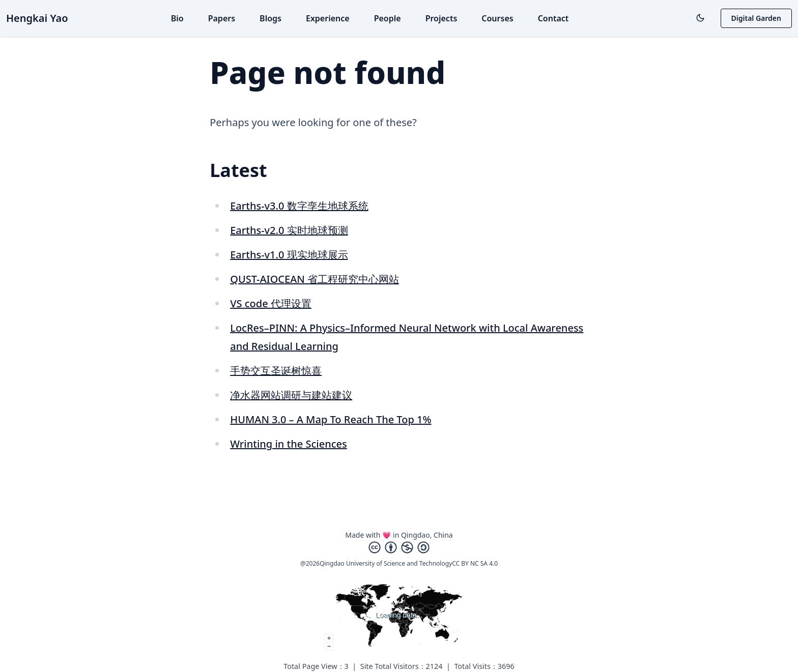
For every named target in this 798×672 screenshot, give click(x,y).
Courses (497, 18)
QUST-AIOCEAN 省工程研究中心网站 (315, 279)
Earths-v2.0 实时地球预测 (289, 230)
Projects (441, 18)
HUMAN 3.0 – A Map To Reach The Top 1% (331, 419)
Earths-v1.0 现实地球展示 (289, 255)
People (388, 18)
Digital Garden (756, 18)
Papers (222, 18)
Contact (553, 18)
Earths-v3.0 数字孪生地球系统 (299, 206)
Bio (177, 18)
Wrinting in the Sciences (289, 444)
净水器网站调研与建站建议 (291, 395)
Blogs (270, 18)
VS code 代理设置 (271, 303)
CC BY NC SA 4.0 (475, 563)
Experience (328, 18)
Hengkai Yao (37, 18)
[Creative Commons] (399, 547)
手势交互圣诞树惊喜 (276, 371)
